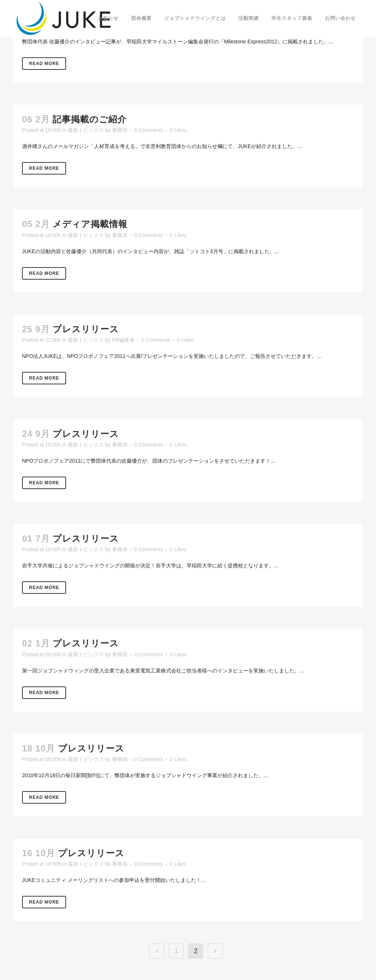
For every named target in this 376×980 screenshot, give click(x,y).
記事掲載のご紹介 (90, 119)
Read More (44, 64)
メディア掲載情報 (90, 224)
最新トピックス (86, 130)
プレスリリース (86, 329)
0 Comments (149, 130)
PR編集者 (123, 340)
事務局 (120, 130)
